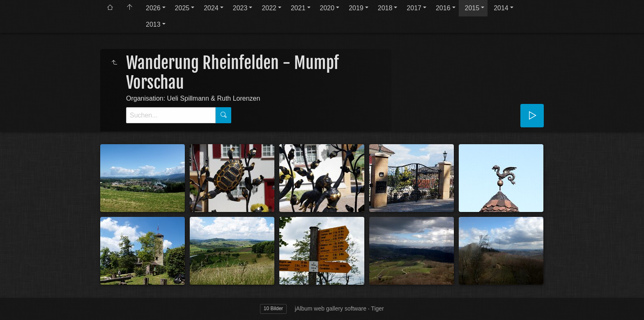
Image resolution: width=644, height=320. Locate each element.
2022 (269, 8)
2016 (443, 8)
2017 (414, 8)
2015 (472, 8)
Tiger (377, 308)
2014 (501, 8)
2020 (327, 8)
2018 (385, 8)
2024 (211, 8)
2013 (153, 24)
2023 (240, 8)
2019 (356, 8)
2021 (298, 8)
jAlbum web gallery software (331, 308)
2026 (153, 8)
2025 (182, 8)
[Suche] (171, 115)
